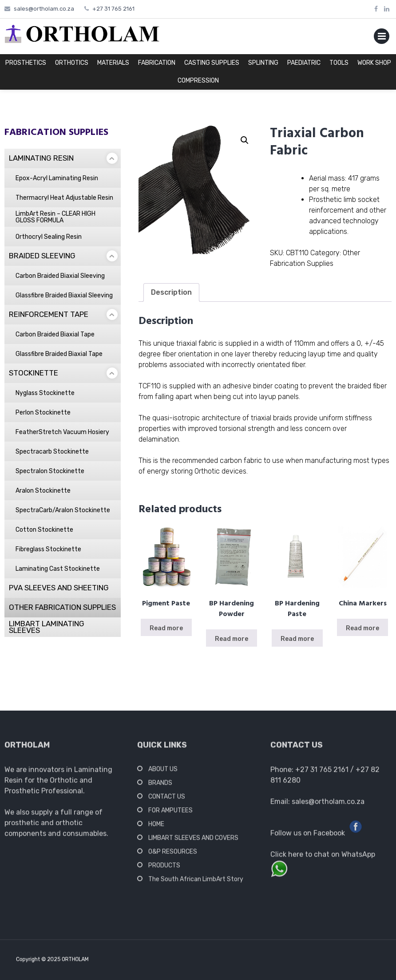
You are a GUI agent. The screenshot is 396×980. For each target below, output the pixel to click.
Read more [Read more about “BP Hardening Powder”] (232, 639)
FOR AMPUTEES (170, 813)
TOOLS (339, 63)
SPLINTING (263, 63)
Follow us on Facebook (308, 836)
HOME (156, 827)
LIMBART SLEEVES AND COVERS (193, 840)
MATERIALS (113, 63)
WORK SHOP (374, 63)
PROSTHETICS (26, 63)
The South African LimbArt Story (196, 882)
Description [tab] (171, 292)
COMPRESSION (198, 81)
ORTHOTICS (72, 63)
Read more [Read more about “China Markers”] (362, 628)
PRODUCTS (164, 868)
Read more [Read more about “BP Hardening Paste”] (297, 639)
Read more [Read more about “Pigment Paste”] (166, 628)
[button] (245, 140)
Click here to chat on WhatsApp (323, 857)
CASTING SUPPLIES (212, 63)
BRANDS (160, 785)
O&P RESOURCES (173, 854)
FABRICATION (157, 63)
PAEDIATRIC (304, 63)
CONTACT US (167, 799)
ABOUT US (163, 772)
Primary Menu (382, 38)
